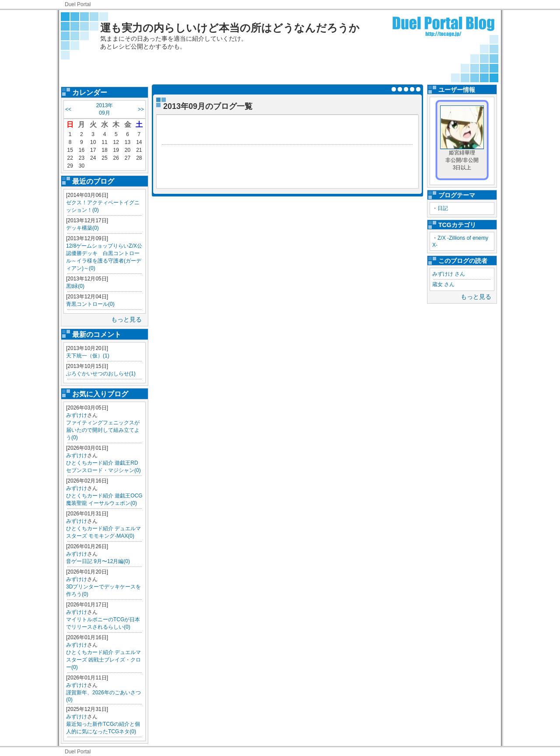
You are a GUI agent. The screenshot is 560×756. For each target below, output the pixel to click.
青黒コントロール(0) (90, 304)
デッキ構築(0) (82, 228)
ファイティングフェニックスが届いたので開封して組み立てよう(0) (103, 430)
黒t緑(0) (75, 286)
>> (141, 109)
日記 (443, 208)
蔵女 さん (443, 284)
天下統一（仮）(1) (88, 356)
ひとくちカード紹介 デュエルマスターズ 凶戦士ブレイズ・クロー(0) (103, 660)
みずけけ (77, 415)
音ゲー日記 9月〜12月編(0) (98, 561)
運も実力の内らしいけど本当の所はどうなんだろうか (230, 28)
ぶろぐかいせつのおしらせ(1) (101, 374)
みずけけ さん (449, 274)
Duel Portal (78, 4)
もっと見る (126, 319)
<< (68, 109)
